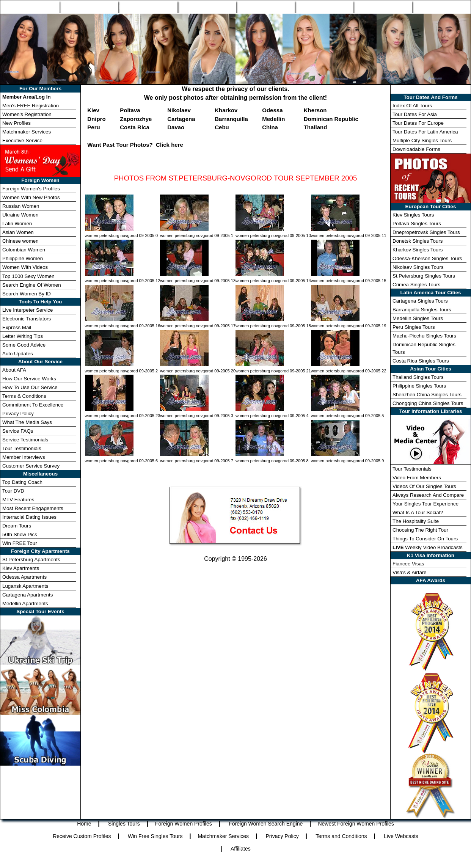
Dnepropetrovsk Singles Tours (426, 232)
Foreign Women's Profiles (31, 189)
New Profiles (265, 7)
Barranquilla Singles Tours (422, 310)
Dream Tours (17, 526)
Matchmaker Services (27, 132)
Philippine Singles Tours (419, 386)
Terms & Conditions (24, 396)
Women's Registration (27, 114)
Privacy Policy (18, 414)
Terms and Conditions (341, 836)
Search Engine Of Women (32, 285)
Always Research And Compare (428, 495)
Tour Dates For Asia (415, 114)
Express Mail (17, 327)
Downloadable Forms (416, 149)
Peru (93, 127)
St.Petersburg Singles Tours (424, 276)
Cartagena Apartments (27, 595)
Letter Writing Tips (23, 336)
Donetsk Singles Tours (418, 241)
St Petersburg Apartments (31, 560)
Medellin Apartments (25, 604)
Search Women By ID (27, 294)
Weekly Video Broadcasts (428, 547)
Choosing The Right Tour (420, 530)
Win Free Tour (383, 7)
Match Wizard (324, 7)
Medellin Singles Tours (418, 318)
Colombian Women (24, 250)
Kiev (93, 110)
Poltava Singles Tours (417, 224)
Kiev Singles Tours (413, 215)
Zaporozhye (136, 119)
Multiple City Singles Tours (422, 140)
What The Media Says (27, 422)
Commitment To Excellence (33, 405)
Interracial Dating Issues (29, 517)
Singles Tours (88, 7)
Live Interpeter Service (27, 310)
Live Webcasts (401, 836)
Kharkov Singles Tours (418, 250)
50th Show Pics (20, 534)
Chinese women (20, 241)
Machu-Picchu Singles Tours (424, 336)
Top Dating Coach (22, 482)
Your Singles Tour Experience (425, 504)
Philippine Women (23, 258)
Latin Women (17, 224)
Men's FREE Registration (31, 106)
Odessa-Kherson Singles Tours (427, 258)
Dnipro (96, 119)
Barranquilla (231, 119)
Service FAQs (18, 431)
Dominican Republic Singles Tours (424, 348)
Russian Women (21, 206)
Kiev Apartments (21, 568)
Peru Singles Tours (414, 327)
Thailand (316, 127)
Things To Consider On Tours (425, 539)
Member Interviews (24, 457)
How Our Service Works (29, 379)
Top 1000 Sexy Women (28, 276)
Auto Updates (18, 354)
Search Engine (207, 7)
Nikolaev (179, 110)
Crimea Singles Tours (416, 285)
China (270, 127)
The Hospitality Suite (416, 521)
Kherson (315, 110)
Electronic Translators (27, 319)
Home (30, 7)
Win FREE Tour (20, 543)
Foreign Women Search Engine (266, 824)
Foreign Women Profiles (148, 7)
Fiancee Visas (408, 564)
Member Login (441, 7)
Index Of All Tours (412, 106)
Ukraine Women (20, 215)
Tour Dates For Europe (418, 123)
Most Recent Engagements (33, 508)
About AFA (14, 370)
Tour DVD (13, 491)
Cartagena (181, 119)
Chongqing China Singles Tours (428, 403)
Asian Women (18, 232)
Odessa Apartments (24, 577)
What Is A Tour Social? (418, 512)
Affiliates (241, 849)
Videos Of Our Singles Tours (424, 486)
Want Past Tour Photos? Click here (135, 145)
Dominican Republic (331, 119)
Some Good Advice (24, 345)
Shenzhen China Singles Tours (427, 395)
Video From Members (417, 478)
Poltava (130, 110)
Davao (176, 127)
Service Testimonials (25, 440)
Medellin (273, 119)
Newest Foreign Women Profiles (356, 824)
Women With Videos (25, 267)
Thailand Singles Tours (418, 377)
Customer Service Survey (31, 466)
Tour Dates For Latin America (425, 132)
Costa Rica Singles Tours (421, 361)
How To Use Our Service (30, 387)
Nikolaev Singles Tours (418, 267)
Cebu (222, 127)
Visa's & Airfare (410, 572)
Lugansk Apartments (25, 586)
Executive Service (22, 140)
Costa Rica (135, 127)
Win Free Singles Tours (155, 836)
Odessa (272, 110)
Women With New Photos (31, 197)
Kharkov (226, 110)
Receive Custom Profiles (82, 836)
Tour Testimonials (22, 448)
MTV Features (18, 500)
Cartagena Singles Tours (420, 301)
